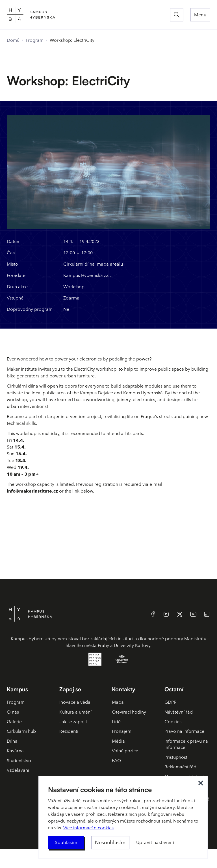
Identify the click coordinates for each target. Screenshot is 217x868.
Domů (13, 40)
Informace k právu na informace (186, 744)
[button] (200, 15)
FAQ (116, 761)
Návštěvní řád (179, 712)
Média (118, 741)
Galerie (14, 722)
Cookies (173, 722)
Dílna (12, 741)
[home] (88, 15)
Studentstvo (19, 761)
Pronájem (122, 731)
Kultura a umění (75, 712)
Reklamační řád (180, 767)
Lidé (116, 722)
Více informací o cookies (88, 828)
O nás (13, 712)
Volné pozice (125, 751)
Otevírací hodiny (129, 712)
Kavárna (15, 751)
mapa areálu (110, 264)
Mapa (118, 702)
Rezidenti (69, 731)
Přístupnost (176, 757)
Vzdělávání (18, 770)
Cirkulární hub (21, 731)
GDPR (171, 702)
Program (35, 40)
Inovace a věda (75, 702)
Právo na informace (184, 731)
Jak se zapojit (73, 722)
